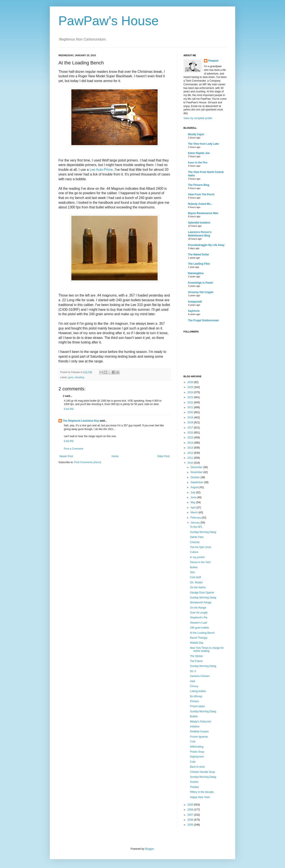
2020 (191, 412)
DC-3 (193, 671)
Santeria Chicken (200, 676)
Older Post (163, 456)
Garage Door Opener (202, 593)
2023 (191, 397)
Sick (192, 572)
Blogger (149, 849)
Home (115, 456)
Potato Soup (197, 752)
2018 (191, 422)
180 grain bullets (199, 628)
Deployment (197, 757)
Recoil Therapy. (199, 638)
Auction (194, 782)
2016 (191, 433)
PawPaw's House (109, 21)
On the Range (198, 608)
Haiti (193, 681)
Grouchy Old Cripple (201, 292)
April (193, 508)
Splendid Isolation (199, 223)
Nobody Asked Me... (200, 204)
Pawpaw (213, 61)
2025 (191, 387)
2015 (191, 438)
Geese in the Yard (200, 562)
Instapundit (195, 302)
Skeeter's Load (199, 623)
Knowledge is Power (201, 283)
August (195, 487)
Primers (194, 701)
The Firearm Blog (199, 185)
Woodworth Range (201, 602)
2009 (191, 805)
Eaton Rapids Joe (199, 153)
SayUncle (194, 311)
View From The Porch (201, 194)
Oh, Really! (196, 582)
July (193, 492)
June (194, 497)
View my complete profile (198, 118)
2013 (191, 448)
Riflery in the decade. (202, 792)
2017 (191, 428)
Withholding (197, 747)
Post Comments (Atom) (88, 462)
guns (71, 377)
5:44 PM (69, 409)
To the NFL (196, 527)
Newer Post (66, 456)
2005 (191, 825)
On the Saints (198, 587)
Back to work (197, 767)
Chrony (194, 686)
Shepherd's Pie (199, 618)
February (196, 518)
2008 (191, 810)
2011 (191, 458)
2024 (191, 392)
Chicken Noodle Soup (202, 772)
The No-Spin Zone (200, 547)
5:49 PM (69, 441)
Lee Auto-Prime (101, 170)
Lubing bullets (198, 691)
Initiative (195, 727)
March (195, 512)
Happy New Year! (200, 797)
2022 (191, 402)
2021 (191, 407)
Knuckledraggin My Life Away (206, 245)
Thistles (194, 787)
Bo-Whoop (196, 696)
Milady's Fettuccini (200, 722)
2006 (191, 820)
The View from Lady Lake (204, 144)
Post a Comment (73, 449)
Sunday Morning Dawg (203, 532)
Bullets (194, 567)
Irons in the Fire (198, 163)
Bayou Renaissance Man (203, 213)
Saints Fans (197, 537)
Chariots (195, 542)
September (197, 482)
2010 (191, 463)
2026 (191, 382)
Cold (193, 742)
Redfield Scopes (199, 731)
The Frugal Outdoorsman (203, 320)
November (197, 472)
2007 (191, 815)
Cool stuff (195, 577)
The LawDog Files (199, 264)
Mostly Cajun (196, 134)
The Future (196, 661)
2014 (191, 443)
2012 (191, 453)
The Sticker (197, 656)
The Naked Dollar (199, 255)
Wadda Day (197, 643)
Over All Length (199, 613)
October (196, 477)
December (197, 467)
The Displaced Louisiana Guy (81, 421)
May (193, 502)
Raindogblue (196, 273)
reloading (79, 377)
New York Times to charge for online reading (207, 649)
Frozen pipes (197, 706)
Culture (194, 552)
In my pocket (197, 557)
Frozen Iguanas (199, 737)
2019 (191, 418)
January (196, 523)
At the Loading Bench (202, 633)
